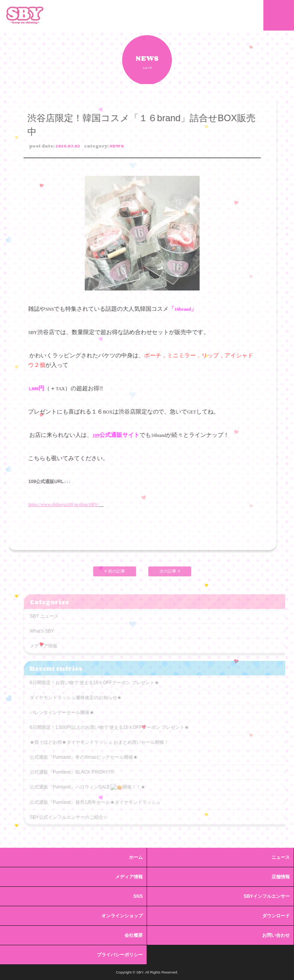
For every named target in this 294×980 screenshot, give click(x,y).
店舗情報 (281, 877)
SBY (25, 15)
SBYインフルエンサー (267, 896)
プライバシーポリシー (120, 955)
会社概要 (134, 935)
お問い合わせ (276, 935)
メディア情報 (129, 877)
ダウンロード (276, 916)
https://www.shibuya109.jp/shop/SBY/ (53, 505)
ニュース (281, 857)
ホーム (136, 857)
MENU (279, 15)
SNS (138, 896)
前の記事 (104, 571)
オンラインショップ (122, 916)
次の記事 (159, 571)
